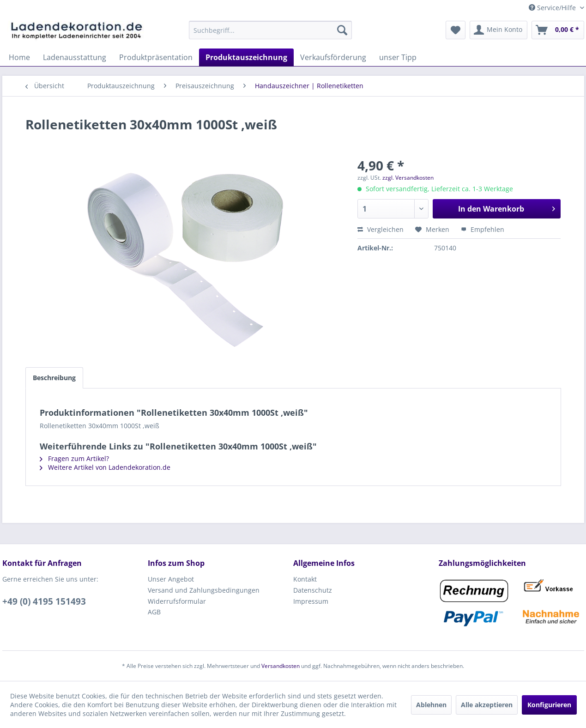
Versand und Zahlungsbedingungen (204, 590)
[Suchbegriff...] (270, 30)
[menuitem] (270, 30)
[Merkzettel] (456, 30)
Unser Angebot (171, 579)
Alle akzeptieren (487, 705)
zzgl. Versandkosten (408, 178)
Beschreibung (54, 378)
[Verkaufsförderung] (333, 57)
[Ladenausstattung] (75, 57)
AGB (154, 612)
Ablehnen (431, 705)
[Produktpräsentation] (156, 57)
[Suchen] (342, 30)
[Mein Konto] (498, 30)
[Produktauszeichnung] (246, 57)
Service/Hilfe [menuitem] (553, 8)
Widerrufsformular (177, 601)
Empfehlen (483, 229)
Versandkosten (281, 666)
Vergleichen (381, 229)
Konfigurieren (549, 705)
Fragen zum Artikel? (74, 458)
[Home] (19, 57)
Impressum (311, 601)
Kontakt (305, 579)
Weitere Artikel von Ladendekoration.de (105, 467)
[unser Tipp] (398, 57)
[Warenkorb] (558, 30)
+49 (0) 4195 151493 (44, 601)
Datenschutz (313, 590)
